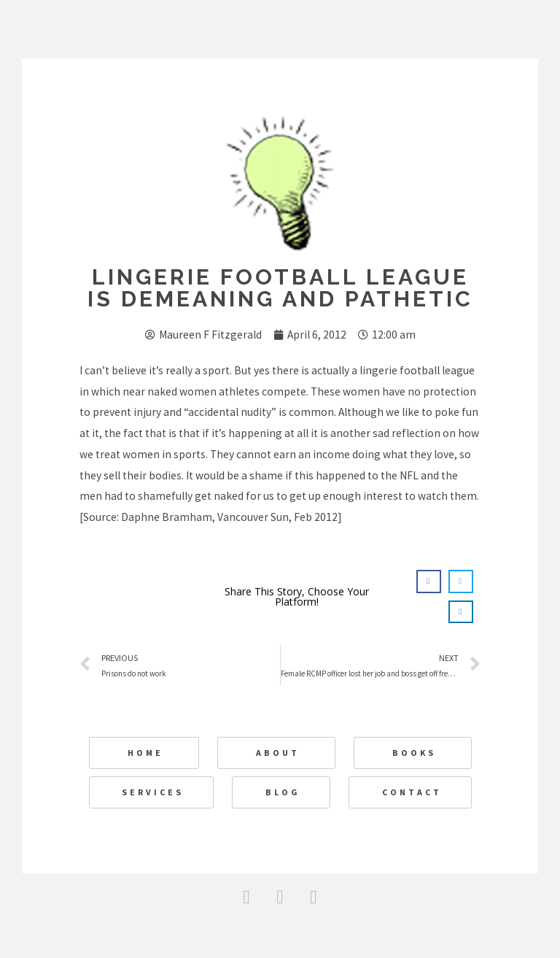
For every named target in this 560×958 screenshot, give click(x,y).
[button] (429, 582)
